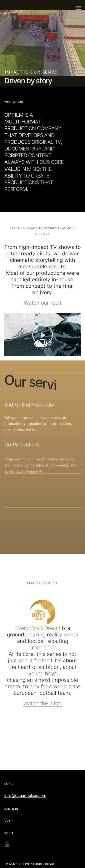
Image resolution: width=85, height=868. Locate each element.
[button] (43, 335)
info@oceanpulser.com (25, 795)
